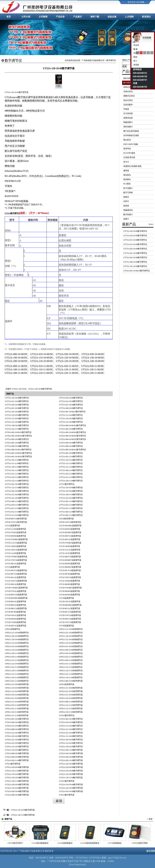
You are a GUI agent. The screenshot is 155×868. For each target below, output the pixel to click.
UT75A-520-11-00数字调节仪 (71, 481)
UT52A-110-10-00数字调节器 (17, 774)
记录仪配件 (128, 105)
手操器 (126, 109)
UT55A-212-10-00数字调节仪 (17, 733)
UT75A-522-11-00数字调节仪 (17, 429)
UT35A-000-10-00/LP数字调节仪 (18, 450)
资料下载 (95, 17)
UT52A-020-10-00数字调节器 (17, 757)
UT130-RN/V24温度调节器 (70, 619)
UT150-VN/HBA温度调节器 (16, 588)
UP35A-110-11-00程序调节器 (17, 712)
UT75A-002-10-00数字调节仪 (17, 439)
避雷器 (126, 171)
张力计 (126, 162)
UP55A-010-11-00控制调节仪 (17, 657)
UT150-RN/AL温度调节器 (16, 602)
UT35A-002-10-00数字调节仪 (71, 429)
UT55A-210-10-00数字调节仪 (17, 736)
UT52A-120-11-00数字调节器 (17, 781)
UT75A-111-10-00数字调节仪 (71, 415)
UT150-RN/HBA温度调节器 (16, 598)
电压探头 (127, 175)
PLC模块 (127, 184)
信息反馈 (112, 17)
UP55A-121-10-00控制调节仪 (71, 629)
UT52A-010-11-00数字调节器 (17, 760)
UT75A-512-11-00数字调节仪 (17, 481)
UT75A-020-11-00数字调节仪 (71, 512)
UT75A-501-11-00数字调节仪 (71, 457)
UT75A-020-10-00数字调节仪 (17, 405)
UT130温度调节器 (67, 626)
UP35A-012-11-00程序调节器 (17, 709)
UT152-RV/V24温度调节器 (70, 570)
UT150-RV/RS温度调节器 (15, 612)
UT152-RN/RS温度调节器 (70, 564)
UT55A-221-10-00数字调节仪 (17, 740)
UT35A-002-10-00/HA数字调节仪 (73, 432)
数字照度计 (128, 215)
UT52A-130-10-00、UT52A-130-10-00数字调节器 (32, 389)
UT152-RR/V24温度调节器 (70, 557)
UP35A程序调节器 (67, 684)
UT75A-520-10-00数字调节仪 (71, 488)
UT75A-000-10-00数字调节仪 (17, 446)
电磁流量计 (128, 122)
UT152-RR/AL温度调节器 (16, 584)
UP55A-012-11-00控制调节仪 (17, 667)
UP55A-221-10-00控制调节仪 (71, 633)
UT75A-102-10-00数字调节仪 (17, 398)
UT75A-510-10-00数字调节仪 (71, 491)
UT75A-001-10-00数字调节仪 (71, 453)
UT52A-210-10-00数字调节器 (71, 771)
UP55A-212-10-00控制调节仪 (17, 664)
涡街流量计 (128, 127)
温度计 (126, 219)
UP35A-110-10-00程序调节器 (17, 688)
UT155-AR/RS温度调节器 (70, 546)
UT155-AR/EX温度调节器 (16, 546)
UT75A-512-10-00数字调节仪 (17, 494)
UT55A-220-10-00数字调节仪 (71, 740)
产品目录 (60, 17)
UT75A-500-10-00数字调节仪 (71, 408)
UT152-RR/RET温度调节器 (70, 567)
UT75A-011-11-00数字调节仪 (17, 508)
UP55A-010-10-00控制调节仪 (71, 653)
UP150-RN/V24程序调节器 (16, 519)
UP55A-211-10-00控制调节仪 (17, 633)
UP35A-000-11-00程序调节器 (71, 702)
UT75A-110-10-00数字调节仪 (17, 415)
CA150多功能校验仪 (65, 843)
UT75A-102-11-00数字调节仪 (17, 460)
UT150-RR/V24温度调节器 (16, 608)
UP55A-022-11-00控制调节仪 (71, 657)
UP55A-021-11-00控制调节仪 (17, 681)
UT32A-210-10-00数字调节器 (71, 785)
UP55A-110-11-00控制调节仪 (71, 677)
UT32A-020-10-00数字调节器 (17, 791)
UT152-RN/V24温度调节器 (16, 570)
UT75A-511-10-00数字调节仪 (17, 515)
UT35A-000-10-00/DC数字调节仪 (73, 436)
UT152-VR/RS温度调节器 (70, 581)
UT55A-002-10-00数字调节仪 (71, 719)
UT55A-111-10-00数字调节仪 (71, 736)
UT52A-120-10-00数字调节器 (71, 774)
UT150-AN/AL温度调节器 (70, 602)
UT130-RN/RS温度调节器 (16, 619)
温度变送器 (128, 118)
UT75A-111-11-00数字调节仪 (17, 463)
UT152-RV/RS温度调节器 (70, 574)
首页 (9, 17)
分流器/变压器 (129, 157)
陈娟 (135, 57)
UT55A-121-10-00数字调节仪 (17, 747)
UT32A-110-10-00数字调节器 (17, 788)
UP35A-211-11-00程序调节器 (17, 715)
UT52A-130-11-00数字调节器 (71, 778)
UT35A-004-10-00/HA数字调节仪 (73, 425)
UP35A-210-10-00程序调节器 (71, 698)
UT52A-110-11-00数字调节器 (17, 771)
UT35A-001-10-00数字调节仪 (17, 443)
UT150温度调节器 (67, 598)
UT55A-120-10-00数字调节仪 (71, 747)
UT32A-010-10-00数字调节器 (71, 791)
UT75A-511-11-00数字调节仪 (71, 477)
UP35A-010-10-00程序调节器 (17, 695)
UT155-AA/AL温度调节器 (70, 550)
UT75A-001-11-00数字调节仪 (71, 501)
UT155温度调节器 (13, 526)
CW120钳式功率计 (40, 843)
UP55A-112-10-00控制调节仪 (17, 643)
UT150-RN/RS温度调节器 (70, 595)
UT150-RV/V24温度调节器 (70, 612)
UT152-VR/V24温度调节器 (70, 577)
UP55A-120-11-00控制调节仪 (17, 671)
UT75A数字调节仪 (67, 484)
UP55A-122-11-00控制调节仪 (71, 671)
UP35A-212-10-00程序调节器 (17, 684)
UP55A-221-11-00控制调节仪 (71, 674)
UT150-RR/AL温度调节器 (16, 605)
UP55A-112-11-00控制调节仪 (71, 667)
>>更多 (150, 819)
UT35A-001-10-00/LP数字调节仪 (72, 412)
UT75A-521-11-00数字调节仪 (17, 474)
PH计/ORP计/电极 (131, 144)
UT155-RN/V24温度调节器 (70, 536)
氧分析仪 (127, 140)
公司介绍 (26, 17)
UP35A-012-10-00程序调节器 (71, 691)
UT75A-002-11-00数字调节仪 (71, 515)
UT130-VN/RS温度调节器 (16, 622)
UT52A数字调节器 (13, 764)
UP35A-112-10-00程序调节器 (17, 691)
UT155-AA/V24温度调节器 (16, 543)
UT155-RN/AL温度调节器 (70, 539)
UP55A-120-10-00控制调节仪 (71, 636)
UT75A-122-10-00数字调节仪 (71, 422)
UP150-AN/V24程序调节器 (70, 522)
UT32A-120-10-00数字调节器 (71, 788)
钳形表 (126, 206)
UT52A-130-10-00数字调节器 (17, 778)
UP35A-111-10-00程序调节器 (71, 688)
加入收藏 (140, 2)
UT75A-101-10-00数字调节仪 (17, 412)
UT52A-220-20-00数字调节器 (17, 767)
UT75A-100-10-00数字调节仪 (17, 425)
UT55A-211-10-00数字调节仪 (71, 729)
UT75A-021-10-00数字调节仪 (71, 405)
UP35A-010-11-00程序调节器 (17, 705)
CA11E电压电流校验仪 (115, 843)
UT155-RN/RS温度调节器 (16, 536)
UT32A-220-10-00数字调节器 (17, 785)
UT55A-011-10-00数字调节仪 (17, 726)
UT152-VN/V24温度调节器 (16, 560)
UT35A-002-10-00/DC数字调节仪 (19, 436)
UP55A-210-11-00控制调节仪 (17, 677)
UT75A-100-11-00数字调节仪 (71, 494)
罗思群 (136, 65)
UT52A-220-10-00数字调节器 (71, 764)
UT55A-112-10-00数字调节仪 (71, 726)
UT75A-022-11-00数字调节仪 (71, 505)
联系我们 (146, 17)
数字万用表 (128, 193)
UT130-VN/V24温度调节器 (70, 622)
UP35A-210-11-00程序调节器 (71, 712)
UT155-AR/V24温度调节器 (16, 550)
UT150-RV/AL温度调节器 (70, 608)
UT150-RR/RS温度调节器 (70, 591)
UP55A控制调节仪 (13, 629)
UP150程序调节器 (66, 519)
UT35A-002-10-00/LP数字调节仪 (18, 432)
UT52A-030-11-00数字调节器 (71, 750)
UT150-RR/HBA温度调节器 (70, 605)
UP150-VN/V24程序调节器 (16, 522)
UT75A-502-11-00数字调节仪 (71, 474)
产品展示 (77, 17)
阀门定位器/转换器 (131, 131)
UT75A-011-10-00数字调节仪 (17, 401)
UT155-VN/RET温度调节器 (70, 543)
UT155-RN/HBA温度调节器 (70, 526)
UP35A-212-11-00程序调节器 (71, 705)
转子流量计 (128, 188)
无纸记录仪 (128, 91)
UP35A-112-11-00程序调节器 (71, 709)
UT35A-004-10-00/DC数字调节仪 (73, 439)
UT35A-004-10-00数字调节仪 (71, 443)
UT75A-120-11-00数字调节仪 (17, 467)
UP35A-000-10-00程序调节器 (71, 681)
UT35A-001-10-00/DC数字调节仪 (19, 457)
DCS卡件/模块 (129, 153)
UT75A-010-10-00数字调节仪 (71, 398)
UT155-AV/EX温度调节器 (70, 553)
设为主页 (132, 2)
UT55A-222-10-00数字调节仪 (17, 743)
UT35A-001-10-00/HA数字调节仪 (19, 453)
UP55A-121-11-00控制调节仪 (17, 674)
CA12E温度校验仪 (90, 843)
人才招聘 (129, 17)
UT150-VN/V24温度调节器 (70, 615)
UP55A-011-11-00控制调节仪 (71, 664)
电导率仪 (127, 149)
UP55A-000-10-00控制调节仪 (71, 650)
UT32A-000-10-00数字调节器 (17, 795)
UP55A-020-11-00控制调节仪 (71, 660)
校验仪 (126, 197)
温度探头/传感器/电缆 (132, 166)
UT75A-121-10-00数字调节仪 (17, 422)
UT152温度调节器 (13, 567)
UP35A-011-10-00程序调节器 (17, 698)
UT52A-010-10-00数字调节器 (71, 753)
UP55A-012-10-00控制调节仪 (17, 646)
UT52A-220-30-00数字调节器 (71, 767)
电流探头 (127, 179)
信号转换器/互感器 (131, 135)
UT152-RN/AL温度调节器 (16, 564)
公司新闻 (43, 17)
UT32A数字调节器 (67, 781)
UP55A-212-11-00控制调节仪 (17, 660)
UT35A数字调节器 (67, 795)
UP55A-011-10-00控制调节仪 (71, 646)
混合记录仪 (128, 100)
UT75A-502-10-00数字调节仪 (17, 491)
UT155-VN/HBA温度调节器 (16, 539)
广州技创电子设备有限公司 (93, 60)
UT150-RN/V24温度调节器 (16, 595)
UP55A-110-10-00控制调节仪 (71, 643)
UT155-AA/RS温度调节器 (16, 529)
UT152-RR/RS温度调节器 (70, 584)
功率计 (126, 201)
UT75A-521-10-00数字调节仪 (17, 498)
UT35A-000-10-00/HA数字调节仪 (73, 450)
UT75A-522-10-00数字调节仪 (71, 498)
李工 (135, 61)
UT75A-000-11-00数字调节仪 (17, 501)
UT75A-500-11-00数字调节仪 (71, 470)
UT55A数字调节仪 (67, 715)
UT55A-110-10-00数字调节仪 (17, 750)
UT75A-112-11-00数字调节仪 (71, 463)
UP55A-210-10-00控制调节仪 (17, 650)
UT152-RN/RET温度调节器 (70, 560)
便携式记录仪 (129, 96)
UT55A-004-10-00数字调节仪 (17, 722)
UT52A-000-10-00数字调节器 (17, 753)
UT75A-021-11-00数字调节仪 (71, 508)
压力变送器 (128, 113)
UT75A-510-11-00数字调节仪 (17, 477)
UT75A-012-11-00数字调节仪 (17, 512)
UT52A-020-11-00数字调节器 (71, 760)
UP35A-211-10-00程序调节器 (71, 695)
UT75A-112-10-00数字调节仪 (17, 419)
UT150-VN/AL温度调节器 (16, 591)
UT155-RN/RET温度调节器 (70, 532)
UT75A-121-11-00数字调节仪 (71, 467)
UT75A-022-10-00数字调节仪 (17, 408)
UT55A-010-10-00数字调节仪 (71, 722)
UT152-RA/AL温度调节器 (16, 577)
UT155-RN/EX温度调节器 (70, 529)
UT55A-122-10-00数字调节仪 (71, 743)
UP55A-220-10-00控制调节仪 (17, 636)
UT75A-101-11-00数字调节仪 (17, 470)
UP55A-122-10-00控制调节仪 (71, 640)
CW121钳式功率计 (15, 843)
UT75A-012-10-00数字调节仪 (71, 401)
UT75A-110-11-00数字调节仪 (71, 460)
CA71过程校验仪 (140, 843)
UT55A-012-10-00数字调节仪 (71, 733)
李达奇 (136, 45)
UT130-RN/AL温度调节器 (16, 626)
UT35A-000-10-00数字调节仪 (71, 446)
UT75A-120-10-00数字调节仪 (71, 419)
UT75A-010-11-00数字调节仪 (17, 505)
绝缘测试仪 (128, 210)
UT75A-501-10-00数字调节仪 (17, 484)
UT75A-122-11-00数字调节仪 (17, 488)
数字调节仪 (111, 60)
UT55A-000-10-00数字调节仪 (17, 729)
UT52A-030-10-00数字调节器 (71, 757)
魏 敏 (135, 49)
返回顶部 (151, 851)
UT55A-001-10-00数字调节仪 (17, 719)
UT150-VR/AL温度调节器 (16, 615)
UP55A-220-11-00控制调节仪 (17, 653)
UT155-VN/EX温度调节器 (16, 532)
